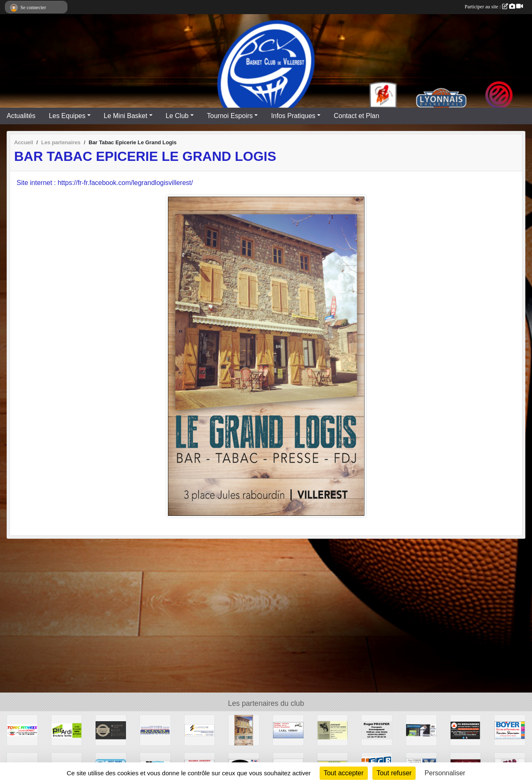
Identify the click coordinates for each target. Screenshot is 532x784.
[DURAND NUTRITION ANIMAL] (333, 730)
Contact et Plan (356, 116)
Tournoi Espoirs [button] (230, 116)
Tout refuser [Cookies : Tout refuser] (394, 773)
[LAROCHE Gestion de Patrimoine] (200, 730)
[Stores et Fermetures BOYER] (510, 730)
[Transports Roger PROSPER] (377, 730)
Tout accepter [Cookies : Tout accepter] (344, 773)
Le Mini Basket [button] (126, 116)
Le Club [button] (177, 116)
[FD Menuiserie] (466, 730)
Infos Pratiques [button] (293, 116)
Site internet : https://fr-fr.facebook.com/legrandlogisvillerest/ (105, 183)
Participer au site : (494, 7)
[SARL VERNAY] (288, 730)
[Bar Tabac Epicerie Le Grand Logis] (244, 730)
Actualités (21, 116)
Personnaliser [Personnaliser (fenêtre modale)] (445, 773)
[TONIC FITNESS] (22, 730)
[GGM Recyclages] (155, 730)
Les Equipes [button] (67, 116)
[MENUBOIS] (421, 730)
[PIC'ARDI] (67, 730)
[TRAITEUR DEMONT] (111, 730)
